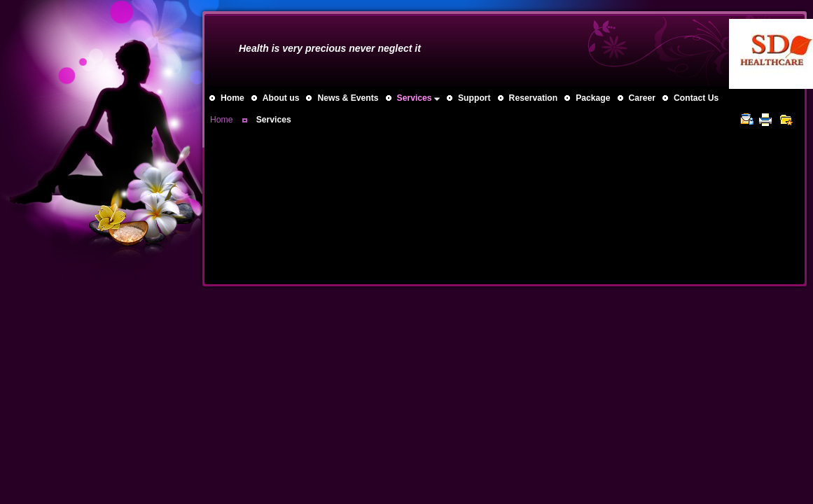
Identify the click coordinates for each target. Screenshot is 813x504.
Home (221, 120)
